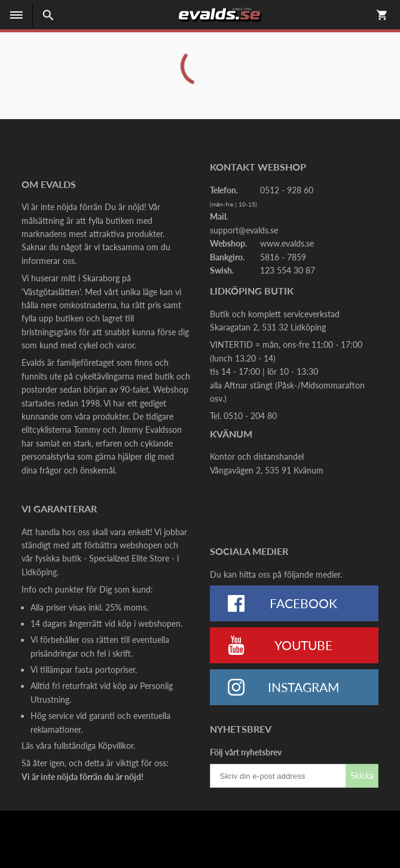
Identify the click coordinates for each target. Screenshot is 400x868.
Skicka (362, 776)
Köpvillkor (116, 746)
